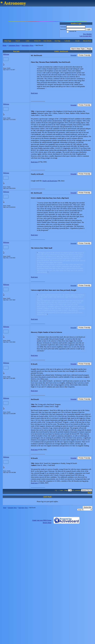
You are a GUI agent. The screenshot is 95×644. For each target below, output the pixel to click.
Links (28, 41)
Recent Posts (87, 41)
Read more (34, 93)
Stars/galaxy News (28, 45)
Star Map (57, 41)
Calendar (67, 41)
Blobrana (6, 54)
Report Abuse (47, 523)
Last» (62, 490)
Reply (89, 49)
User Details (47, 41)
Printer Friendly (84, 55)
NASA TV (38, 41)
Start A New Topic (78, 49)
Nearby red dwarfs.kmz (50, 181)
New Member (87, 34)
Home (5, 45)
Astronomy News (14, 45)
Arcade (77, 41)
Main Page (8, 41)
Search (18, 41)
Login (89, 29)
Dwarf (90, 493)
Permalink (73, 55)
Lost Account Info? (86, 36)
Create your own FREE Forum (42, 520)
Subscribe (87, 507)
